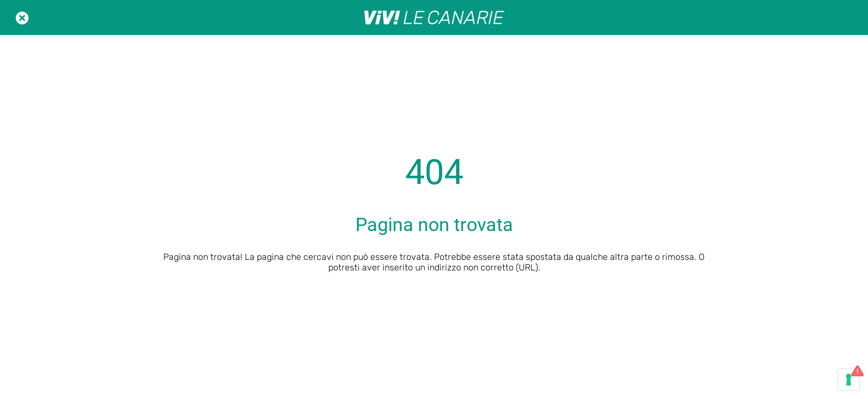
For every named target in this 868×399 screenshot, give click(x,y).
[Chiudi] (22, 18)
